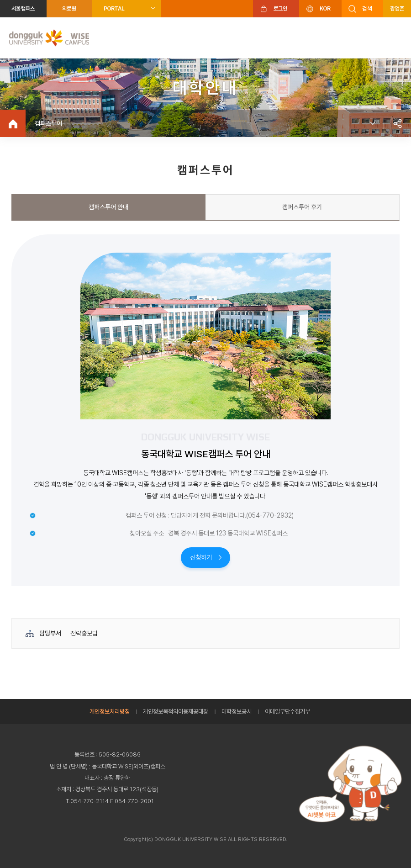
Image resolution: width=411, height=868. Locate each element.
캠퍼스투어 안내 (108, 207)
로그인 (281, 8)
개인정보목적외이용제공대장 (176, 712)
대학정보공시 (237, 712)
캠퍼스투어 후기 (302, 207)
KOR (325, 8)
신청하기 (201, 557)
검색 (367, 8)
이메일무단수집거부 (287, 712)
